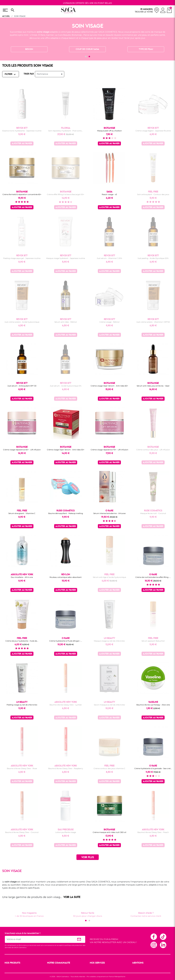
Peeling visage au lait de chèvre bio (22, 705)
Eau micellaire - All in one (22, 577)
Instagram (154, 945)
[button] (86, 57)
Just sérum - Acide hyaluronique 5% (66, 386)
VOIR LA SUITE (72, 897)
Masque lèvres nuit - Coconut (153, 513)
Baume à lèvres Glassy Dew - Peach (153, 832)
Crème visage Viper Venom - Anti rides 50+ (66, 450)
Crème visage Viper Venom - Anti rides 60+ (109, 386)
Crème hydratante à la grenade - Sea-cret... (153, 768)
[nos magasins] (147, 10)
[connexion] (163, 11)
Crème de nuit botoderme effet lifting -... (153, 577)
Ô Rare (42, 35)
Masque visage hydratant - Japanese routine (66, 258)
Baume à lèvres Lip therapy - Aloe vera (153, 705)
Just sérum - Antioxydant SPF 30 (22, 386)
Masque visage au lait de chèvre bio (109, 641)
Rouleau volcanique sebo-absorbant (66, 577)
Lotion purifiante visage (66, 832)
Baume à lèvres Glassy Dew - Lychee (66, 705)
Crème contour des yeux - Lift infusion (153, 450)
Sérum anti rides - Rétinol (66, 322)
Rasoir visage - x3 (109, 194)
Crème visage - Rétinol (109, 322)
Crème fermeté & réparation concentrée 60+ (22, 194)
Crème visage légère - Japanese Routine (153, 131)
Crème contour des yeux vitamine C (109, 768)
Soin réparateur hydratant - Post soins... (66, 131)
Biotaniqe (77, 35)
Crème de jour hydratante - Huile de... (22, 641)
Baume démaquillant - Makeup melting (66, 513)
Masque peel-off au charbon (109, 131)
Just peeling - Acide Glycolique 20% (153, 258)
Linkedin (163, 945)
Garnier (50, 35)
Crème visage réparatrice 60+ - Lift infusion (22, 450)
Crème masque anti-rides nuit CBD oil (109, 832)
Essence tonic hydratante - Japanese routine (22, 131)
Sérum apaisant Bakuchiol (153, 641)
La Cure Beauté (63, 35)
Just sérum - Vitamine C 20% (109, 258)
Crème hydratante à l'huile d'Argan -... (66, 641)
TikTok (163, 937)
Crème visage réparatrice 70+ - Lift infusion (109, 450)
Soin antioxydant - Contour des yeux (153, 194)
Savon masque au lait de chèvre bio (109, 705)
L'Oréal (34, 35)
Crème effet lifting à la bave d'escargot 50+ (66, 194)
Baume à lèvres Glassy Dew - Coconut (22, 832)
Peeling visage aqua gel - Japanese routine (22, 258)
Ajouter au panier (22, 144)
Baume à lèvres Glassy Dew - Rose (22, 768)
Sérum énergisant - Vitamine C (22, 513)
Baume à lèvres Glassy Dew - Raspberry (66, 768)
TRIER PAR (29, 74)
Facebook (154, 937)
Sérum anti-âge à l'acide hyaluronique (109, 577)
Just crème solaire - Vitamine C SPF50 (153, 322)
